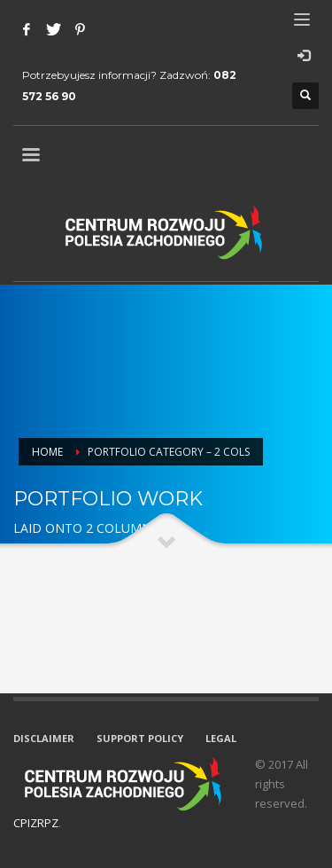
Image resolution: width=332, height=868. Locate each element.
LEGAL (221, 738)
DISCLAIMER (44, 738)
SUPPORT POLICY (140, 738)
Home (47, 452)
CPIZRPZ (36, 823)
